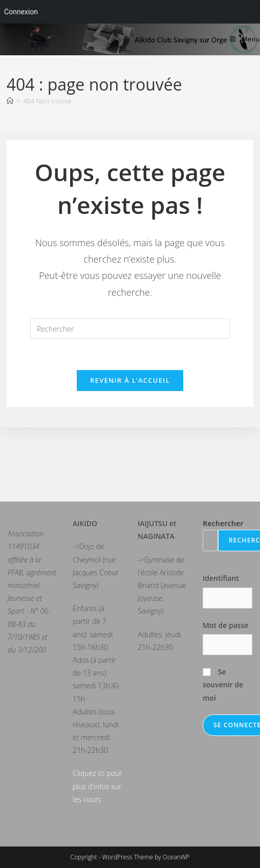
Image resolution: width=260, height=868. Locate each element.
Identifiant (221, 578)
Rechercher (223, 523)
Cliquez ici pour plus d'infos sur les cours (97, 786)
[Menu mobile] (245, 39)
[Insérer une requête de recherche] (130, 329)
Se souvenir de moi (223, 685)
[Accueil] (10, 101)
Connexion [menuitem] (21, 12)
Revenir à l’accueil (130, 380)
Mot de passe (226, 625)
